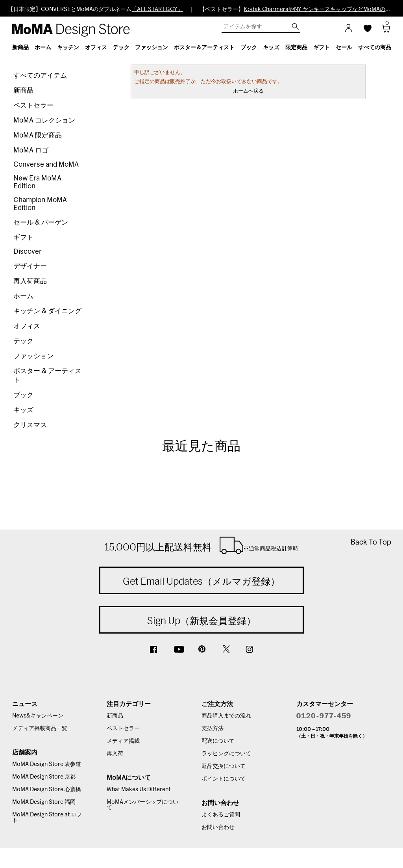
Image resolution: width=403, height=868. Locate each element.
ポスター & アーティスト (47, 375)
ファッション (33, 356)
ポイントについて (224, 779)
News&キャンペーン (38, 716)
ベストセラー (33, 105)
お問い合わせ (218, 827)
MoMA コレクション (44, 120)
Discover (28, 252)
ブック (23, 395)
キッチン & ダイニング (47, 311)
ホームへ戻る (248, 91)
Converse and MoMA (46, 164)
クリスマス (30, 425)
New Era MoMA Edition (37, 182)
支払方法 (213, 729)
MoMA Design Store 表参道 (47, 764)
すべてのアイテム (40, 75)
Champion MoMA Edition (40, 204)
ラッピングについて (226, 754)
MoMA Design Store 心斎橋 (47, 790)
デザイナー (30, 266)
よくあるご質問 (221, 815)
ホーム (23, 296)
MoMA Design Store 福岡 (44, 802)
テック (23, 341)
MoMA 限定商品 (38, 135)
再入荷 (115, 754)
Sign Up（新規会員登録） (201, 621)
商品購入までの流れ (226, 716)
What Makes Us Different (139, 790)
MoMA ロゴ (31, 150)
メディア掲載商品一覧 (40, 729)
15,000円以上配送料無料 (201, 545)
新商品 (23, 90)
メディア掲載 (123, 741)
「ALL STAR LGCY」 (157, 9)
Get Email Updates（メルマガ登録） (201, 581)
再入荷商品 (30, 281)
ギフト (23, 237)
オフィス (27, 326)
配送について (218, 741)
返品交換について (224, 766)
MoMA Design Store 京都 (44, 777)
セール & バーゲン (41, 222)
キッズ (23, 410)
